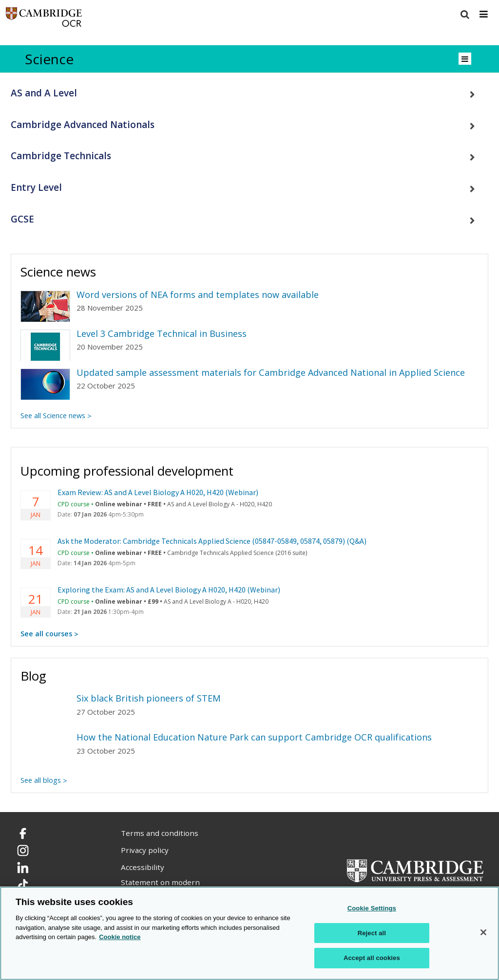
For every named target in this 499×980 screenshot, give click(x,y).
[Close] (483, 933)
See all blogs (41, 780)
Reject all (372, 934)
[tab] (249, 93)
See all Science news (53, 416)
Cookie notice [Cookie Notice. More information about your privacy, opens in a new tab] (120, 937)
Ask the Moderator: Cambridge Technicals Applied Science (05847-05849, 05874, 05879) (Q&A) (212, 541)
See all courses (46, 634)
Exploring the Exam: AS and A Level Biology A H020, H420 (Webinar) (169, 590)
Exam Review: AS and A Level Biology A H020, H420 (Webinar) (158, 492)
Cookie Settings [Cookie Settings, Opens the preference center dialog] (372, 909)
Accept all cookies (372, 958)
